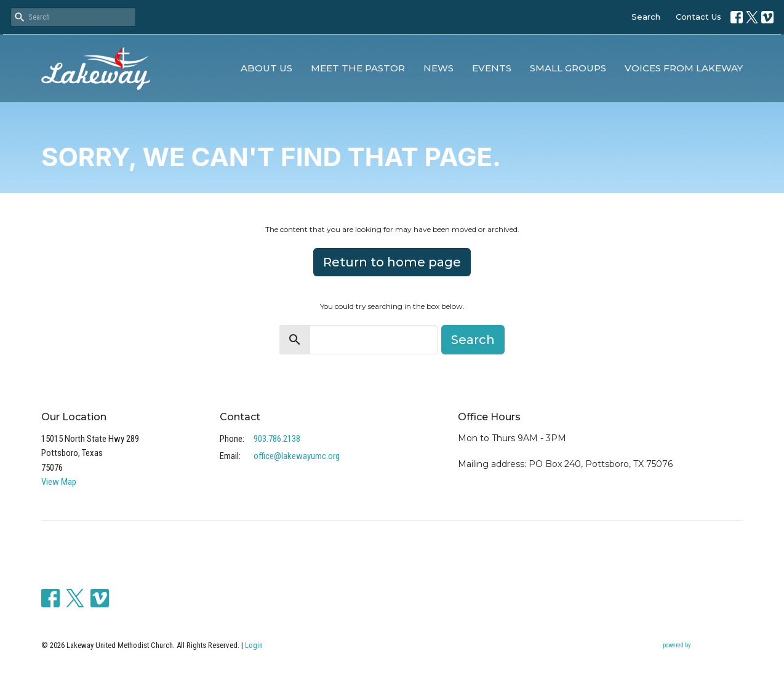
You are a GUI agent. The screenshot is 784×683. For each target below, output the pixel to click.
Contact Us (698, 17)
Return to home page (392, 262)
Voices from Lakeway (684, 68)
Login (254, 645)
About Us (266, 68)
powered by (703, 646)
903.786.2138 (277, 439)
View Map (59, 482)
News (438, 68)
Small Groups (568, 68)
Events (492, 68)
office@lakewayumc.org (297, 456)
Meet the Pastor (358, 68)
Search (646, 17)
